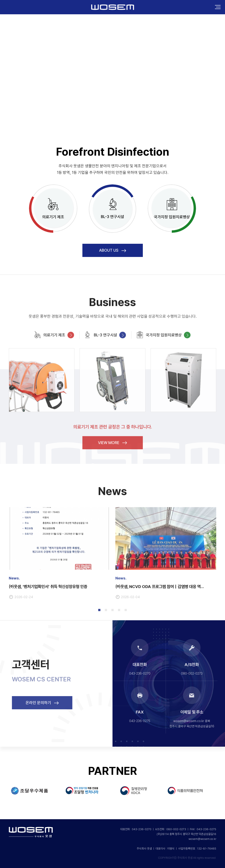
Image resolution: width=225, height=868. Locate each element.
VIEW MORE (112, 454)
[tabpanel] (59, 565)
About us (113, 250)
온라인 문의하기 (54, 703)
